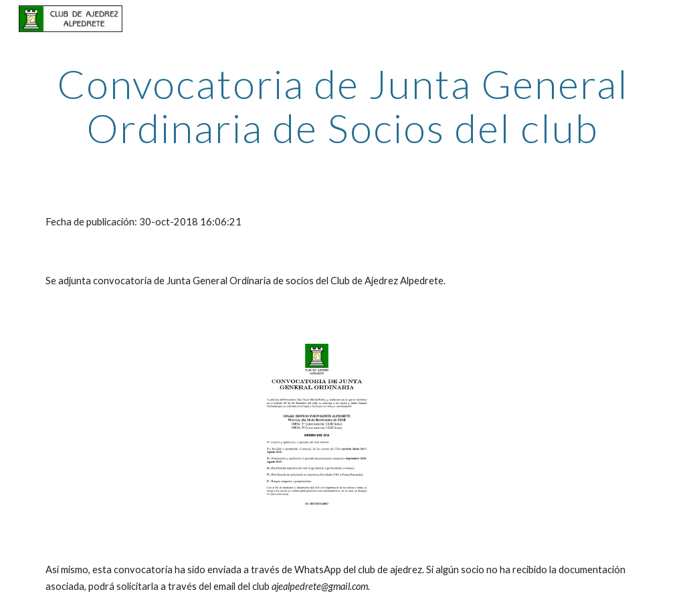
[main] (343, 106)
